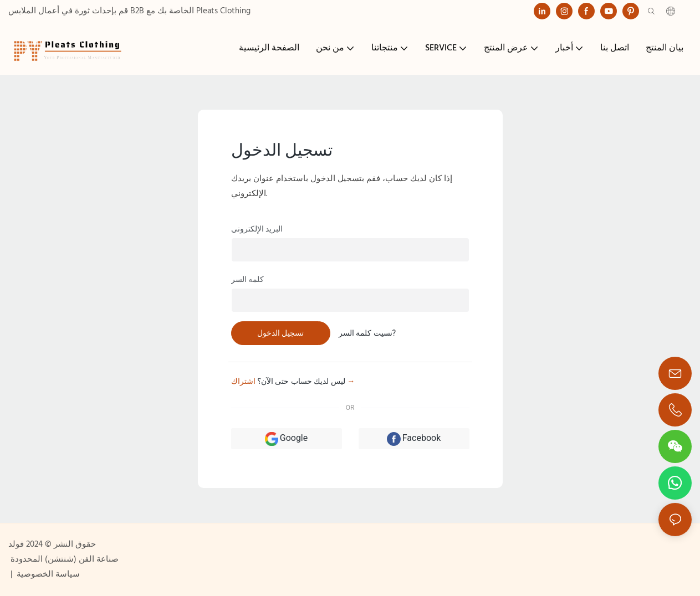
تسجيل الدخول (280, 333)
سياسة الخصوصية (47, 574)
